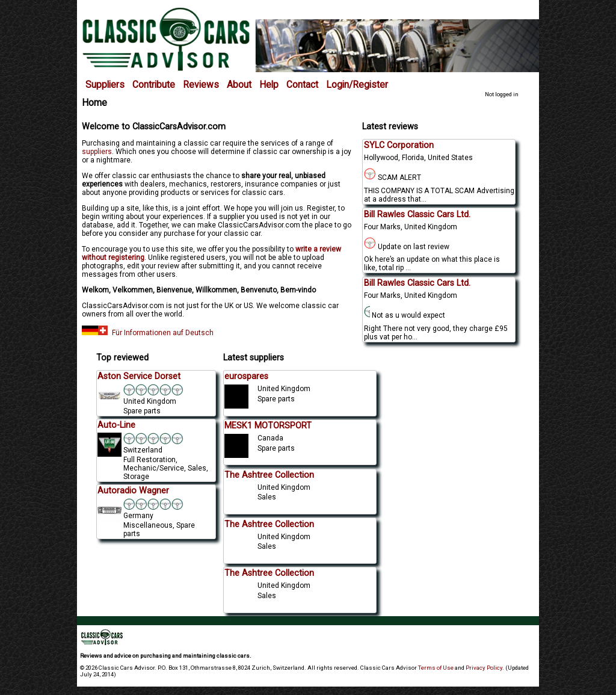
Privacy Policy (484, 668)
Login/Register (357, 85)
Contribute (154, 85)
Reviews (201, 85)
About (239, 85)
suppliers (97, 152)
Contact (302, 85)
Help (269, 85)
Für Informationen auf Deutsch (148, 333)
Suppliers (105, 85)
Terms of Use (436, 668)
